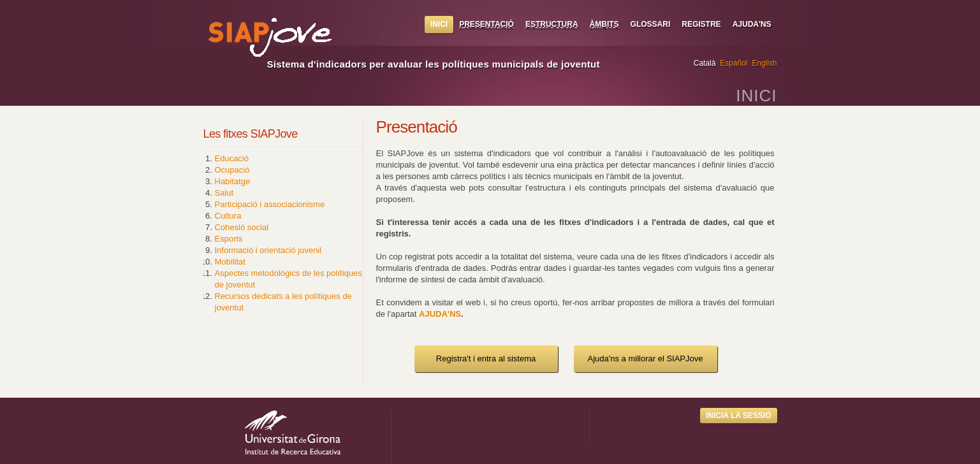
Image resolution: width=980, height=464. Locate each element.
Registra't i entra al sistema (486, 359)
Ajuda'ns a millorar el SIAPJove (646, 359)
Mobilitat (230, 262)
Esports (229, 239)
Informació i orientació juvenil (268, 250)
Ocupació (232, 170)
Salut (224, 193)
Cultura (228, 216)
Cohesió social (242, 227)
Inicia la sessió (738, 416)
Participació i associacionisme (270, 204)
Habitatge (233, 181)
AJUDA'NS (440, 314)
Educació (232, 158)
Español (734, 63)
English (764, 63)
